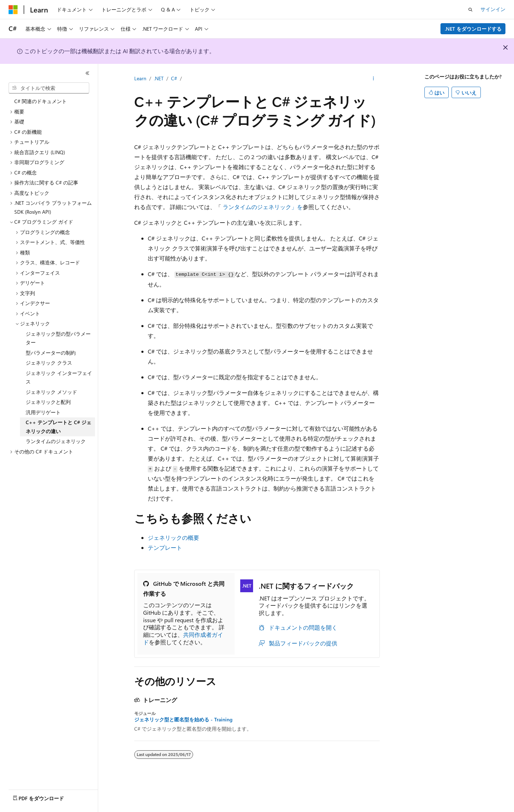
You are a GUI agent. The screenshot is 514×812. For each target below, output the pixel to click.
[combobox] (49, 88)
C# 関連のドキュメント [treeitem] (41, 101)
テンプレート (165, 547)
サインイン (493, 9)
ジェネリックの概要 (173, 537)
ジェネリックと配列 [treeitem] (48, 402)
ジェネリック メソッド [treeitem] (51, 392)
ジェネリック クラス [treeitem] (49, 363)
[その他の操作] (374, 79)
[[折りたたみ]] (87, 73)
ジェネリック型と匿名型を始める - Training (183, 720)
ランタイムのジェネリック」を (263, 207)
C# (174, 78)
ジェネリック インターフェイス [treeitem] (59, 377)
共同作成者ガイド (183, 638)
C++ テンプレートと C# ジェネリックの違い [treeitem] (59, 427)
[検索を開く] (470, 10)
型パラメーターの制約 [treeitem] (51, 353)
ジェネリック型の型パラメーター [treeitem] (58, 338)
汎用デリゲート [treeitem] (43, 412)
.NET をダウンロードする (473, 29)
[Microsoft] (13, 10)
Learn (140, 78)
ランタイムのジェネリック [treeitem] (56, 441)
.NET (159, 78)
